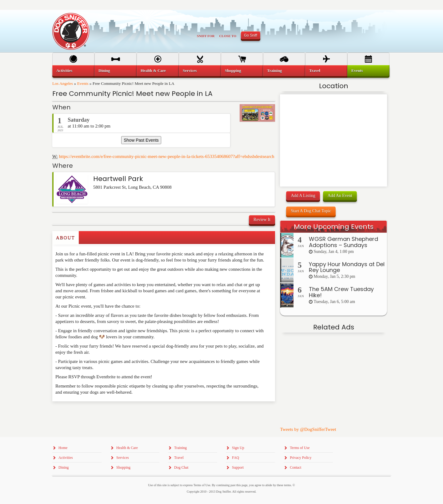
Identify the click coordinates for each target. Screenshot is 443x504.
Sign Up (238, 448)
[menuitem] (73, 71)
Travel (315, 71)
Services (190, 71)
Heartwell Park (118, 179)
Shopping (233, 71)
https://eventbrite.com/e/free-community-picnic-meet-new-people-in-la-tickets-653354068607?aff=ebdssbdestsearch (167, 156)
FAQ (235, 458)
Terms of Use (300, 448)
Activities (64, 71)
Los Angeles (63, 83)
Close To (228, 36)
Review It (262, 220)
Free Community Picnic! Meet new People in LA (132, 94)
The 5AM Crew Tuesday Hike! (341, 292)
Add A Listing (303, 196)
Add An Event (340, 196)
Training (274, 71)
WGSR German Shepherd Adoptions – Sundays (343, 242)
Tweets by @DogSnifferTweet (308, 429)
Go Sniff (251, 35)
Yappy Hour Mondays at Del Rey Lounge (347, 267)
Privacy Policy (301, 458)
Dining (104, 71)
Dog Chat (181, 467)
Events (83, 83)
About (66, 238)
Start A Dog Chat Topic (311, 211)
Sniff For (206, 36)
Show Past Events (141, 140)
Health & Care (153, 71)
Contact (295, 467)
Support (238, 467)
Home (63, 448)
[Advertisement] (88, 414)
